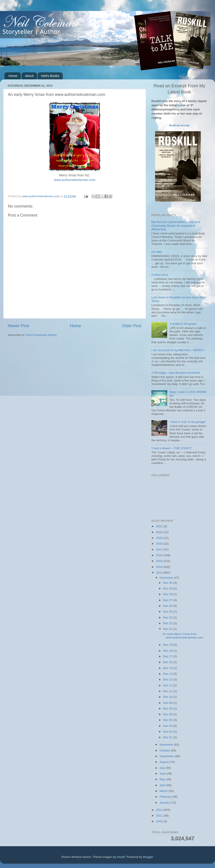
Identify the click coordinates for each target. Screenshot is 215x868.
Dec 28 (168, 594)
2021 (160, 526)
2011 (160, 816)
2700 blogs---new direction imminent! (176, 373)
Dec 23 (168, 617)
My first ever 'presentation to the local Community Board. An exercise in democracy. (176, 225)
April (163, 785)
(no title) (157, 252)
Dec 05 (168, 720)
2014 (160, 567)
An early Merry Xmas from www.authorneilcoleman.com (183, 636)
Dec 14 (168, 674)
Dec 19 (168, 645)
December (167, 578)
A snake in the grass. (183, 324)
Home (13, 76)
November (167, 745)
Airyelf (121, 857)
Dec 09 (168, 703)
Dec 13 (168, 679)
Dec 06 (168, 714)
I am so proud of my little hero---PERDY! (178, 350)
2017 (160, 550)
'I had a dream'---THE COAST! (171, 448)
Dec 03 (168, 726)
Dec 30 (168, 583)
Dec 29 (168, 588)
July (163, 768)
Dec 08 (168, 708)
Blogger (148, 857)
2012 (160, 810)
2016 (160, 555)
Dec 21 (168, 629)
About (29, 76)
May (163, 779)
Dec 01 (168, 737)
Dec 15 (168, 668)
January (165, 803)
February (166, 797)
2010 (160, 821)
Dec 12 (168, 685)
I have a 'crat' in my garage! (187, 422)
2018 (160, 544)
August (165, 762)
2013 (160, 573)
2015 (160, 561)
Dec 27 (168, 600)
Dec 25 (168, 612)
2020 (160, 532)
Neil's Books (50, 76)
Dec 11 (168, 691)
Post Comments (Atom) (41, 335)
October (165, 750)
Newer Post (18, 326)
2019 (160, 538)
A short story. (160, 275)
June (163, 774)
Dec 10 (168, 697)
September (167, 756)
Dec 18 (168, 651)
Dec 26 (168, 606)
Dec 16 (168, 662)
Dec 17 (168, 656)
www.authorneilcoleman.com (75, 180)
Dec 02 (168, 732)
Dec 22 (168, 623)
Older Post (132, 326)
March (164, 791)
